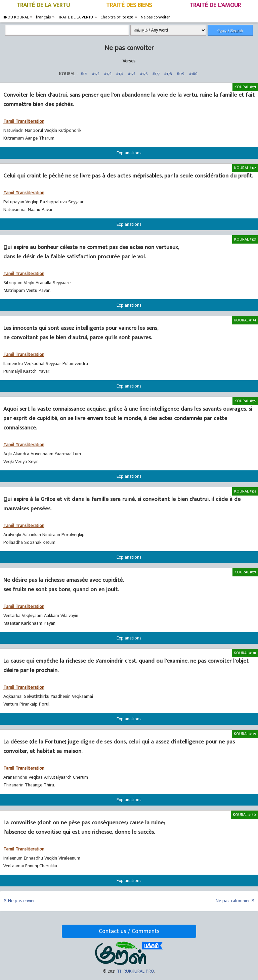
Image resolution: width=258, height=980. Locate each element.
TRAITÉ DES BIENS (129, 5)
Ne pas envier (21, 901)
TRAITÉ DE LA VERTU (43, 5)
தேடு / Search (230, 31)
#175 (132, 74)
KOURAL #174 (245, 320)
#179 (181, 74)
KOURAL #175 (245, 401)
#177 (156, 74)
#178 (168, 74)
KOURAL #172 (245, 168)
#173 (108, 74)
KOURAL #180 (244, 815)
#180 (193, 74)
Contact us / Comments (129, 931)
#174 (120, 74)
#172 (96, 74)
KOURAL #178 (245, 653)
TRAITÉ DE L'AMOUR (215, 5)
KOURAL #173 (245, 239)
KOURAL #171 (245, 87)
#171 (84, 74)
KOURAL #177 (245, 572)
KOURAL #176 (245, 491)
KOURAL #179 (245, 734)
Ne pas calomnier (233, 901)
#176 (144, 74)
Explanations (129, 153)
